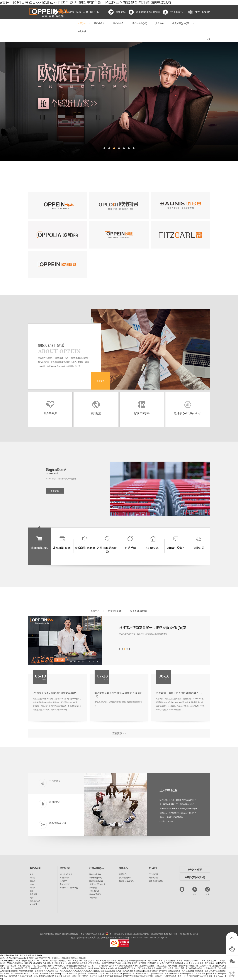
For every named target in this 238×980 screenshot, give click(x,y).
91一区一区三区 (10, 966)
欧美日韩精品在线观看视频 (176, 973)
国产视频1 (133, 968)
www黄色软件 (158, 973)
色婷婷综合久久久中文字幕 (101, 976)
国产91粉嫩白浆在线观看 (133, 971)
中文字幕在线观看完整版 (171, 971)
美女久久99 (5, 973)
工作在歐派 (169, 790)
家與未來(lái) (65, 884)
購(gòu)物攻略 (95, 874)
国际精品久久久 (65, 961)
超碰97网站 (30, 963)
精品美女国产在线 (131, 966)
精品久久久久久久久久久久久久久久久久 (76, 971)
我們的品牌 (99, 23)
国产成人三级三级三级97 (113, 973)
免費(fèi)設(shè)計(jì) (195, 877)
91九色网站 (78, 961)
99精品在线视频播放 (16, 963)
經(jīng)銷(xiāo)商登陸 (148, 12)
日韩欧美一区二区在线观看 (166, 976)
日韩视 (97, 971)
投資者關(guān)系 (181, 23)
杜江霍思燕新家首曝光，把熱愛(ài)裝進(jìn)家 (153, 628)
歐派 (32, 874)
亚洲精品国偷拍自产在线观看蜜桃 (127, 976)
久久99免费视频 (72, 963)
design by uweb (190, 934)
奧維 (32, 898)
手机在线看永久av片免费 (50, 973)
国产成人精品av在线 (226, 966)
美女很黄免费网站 (156, 968)
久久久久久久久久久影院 (194, 963)
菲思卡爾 (34, 894)
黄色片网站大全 (24, 966)
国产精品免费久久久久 (142, 973)
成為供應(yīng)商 (156, 881)
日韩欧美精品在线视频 (78, 968)
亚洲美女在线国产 (152, 971)
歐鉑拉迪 (34, 904)
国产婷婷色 (143, 968)
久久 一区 (182, 976)
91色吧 (51, 976)
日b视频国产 (31, 961)
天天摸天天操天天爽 (70, 973)
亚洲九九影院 (89, 961)
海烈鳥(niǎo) (35, 901)
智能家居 (93, 898)
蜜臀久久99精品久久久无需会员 (61, 966)
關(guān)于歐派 (66, 874)
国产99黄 (143, 963)
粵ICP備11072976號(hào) (92, 934)
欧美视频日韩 (153, 963)
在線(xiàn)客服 (195, 869)
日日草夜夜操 (101, 966)
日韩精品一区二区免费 (197, 966)
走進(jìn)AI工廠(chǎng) (69, 888)
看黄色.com (219, 976)
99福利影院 (5, 971)
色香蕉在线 (199, 971)
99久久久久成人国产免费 (47, 961)
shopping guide (52, 473)
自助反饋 (93, 888)
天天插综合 (173, 966)
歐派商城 (121, 12)
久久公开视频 (188, 971)
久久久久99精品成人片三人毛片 (54, 968)
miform (33, 884)
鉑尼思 (33, 881)
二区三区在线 (161, 966)
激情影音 (58, 976)
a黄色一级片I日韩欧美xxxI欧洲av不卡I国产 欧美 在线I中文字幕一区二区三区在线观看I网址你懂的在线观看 (86, 2)
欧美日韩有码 (148, 976)
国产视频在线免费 (33, 968)
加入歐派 (82, 31)
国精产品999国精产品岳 (111, 963)
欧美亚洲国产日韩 (215, 973)
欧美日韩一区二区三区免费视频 (76, 976)
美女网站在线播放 (26, 971)
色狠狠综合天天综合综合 (90, 963)
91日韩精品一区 (212, 963)
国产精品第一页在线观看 (174, 968)
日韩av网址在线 (40, 976)
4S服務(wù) (94, 891)
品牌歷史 (63, 881)
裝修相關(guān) (96, 878)
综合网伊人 (60, 963)
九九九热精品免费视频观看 (171, 963)
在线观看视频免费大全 (45, 963)
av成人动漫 (212, 966)
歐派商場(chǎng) (96, 881)
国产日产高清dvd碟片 (197, 973)
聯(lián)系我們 (95, 894)
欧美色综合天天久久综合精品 (47, 971)
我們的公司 (118, 23)
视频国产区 (142, 961)
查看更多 (101, 381)
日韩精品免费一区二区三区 (195, 961)
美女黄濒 (14, 971)
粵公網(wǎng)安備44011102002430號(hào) (130, 934)
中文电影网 (20, 961)
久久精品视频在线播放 (127, 961)
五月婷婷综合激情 (147, 966)
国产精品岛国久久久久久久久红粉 (25, 973)
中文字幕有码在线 (115, 966)
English (206, 12)
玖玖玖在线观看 (210, 968)
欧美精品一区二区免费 (216, 961)
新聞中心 (95, 611)
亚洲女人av (105, 968)
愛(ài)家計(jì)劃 (115, 611)
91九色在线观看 (17, 968)
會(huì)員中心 (178, 12)
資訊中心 (160, 23)
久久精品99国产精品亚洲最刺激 (200, 976)
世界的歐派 (64, 878)
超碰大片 (182, 966)
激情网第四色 (94, 968)
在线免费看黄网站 (130, 963)
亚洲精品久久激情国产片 (111, 971)
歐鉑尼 (33, 878)
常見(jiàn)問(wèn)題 (97, 884)
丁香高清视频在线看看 (173, 961)
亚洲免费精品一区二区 (85, 966)
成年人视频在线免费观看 (106, 961)
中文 (198, 12)
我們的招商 (153, 878)
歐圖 (32, 891)
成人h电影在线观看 (119, 968)
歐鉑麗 (33, 888)
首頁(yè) (82, 23)
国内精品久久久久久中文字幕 (21, 976)
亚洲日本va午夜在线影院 (215, 971)
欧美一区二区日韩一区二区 (90, 973)
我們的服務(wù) (140, 23)
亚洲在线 (128, 973)
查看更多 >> (119, 733)
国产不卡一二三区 (155, 961)
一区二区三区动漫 (40, 966)
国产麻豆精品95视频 (194, 968)
